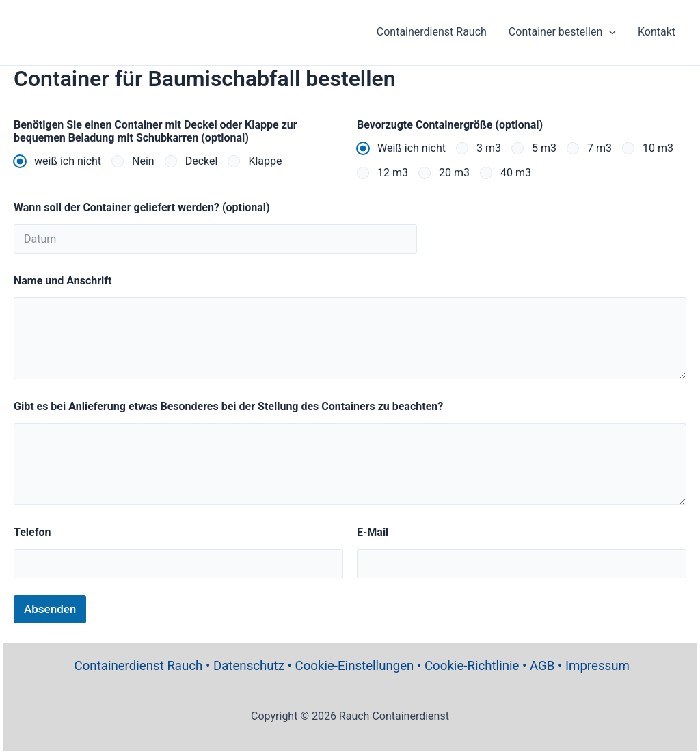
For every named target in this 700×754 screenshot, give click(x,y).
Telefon (32, 532)
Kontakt (657, 32)
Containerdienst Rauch (432, 32)
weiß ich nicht (68, 161)
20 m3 (454, 173)
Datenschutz (249, 666)
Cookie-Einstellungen (355, 666)
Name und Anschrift (63, 281)
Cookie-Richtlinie (472, 666)
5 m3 (544, 148)
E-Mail (373, 532)
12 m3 (393, 173)
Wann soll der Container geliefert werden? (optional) (142, 207)
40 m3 (516, 173)
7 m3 (600, 148)
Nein (143, 161)
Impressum (597, 666)
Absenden (50, 609)
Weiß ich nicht (412, 148)
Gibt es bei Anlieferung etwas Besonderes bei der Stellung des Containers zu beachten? (228, 406)
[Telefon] (178, 564)
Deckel (202, 161)
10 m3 (658, 148)
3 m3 (489, 148)
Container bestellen (562, 32)
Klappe (265, 161)
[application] (609, 32)
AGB (542, 666)
